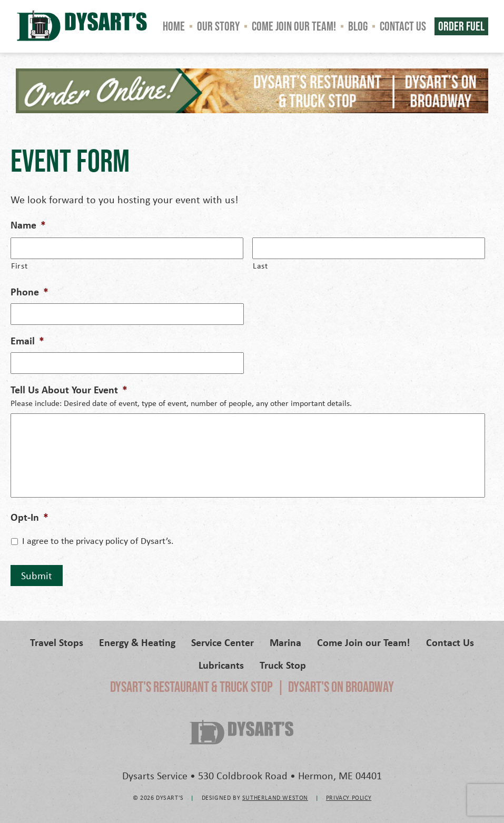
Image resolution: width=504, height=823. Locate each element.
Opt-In (29, 517)
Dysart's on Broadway (341, 687)
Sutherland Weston (275, 797)
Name (28, 225)
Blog (358, 26)
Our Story (218, 26)
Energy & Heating (137, 642)
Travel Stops (57, 642)
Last (260, 265)
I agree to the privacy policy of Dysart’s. (98, 541)
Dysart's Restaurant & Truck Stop (191, 687)
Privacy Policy (349, 797)
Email (27, 341)
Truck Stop (283, 665)
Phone (29, 292)
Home (174, 26)
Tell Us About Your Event (69, 390)
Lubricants (221, 665)
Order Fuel (461, 26)
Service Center (223, 642)
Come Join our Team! (294, 26)
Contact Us (403, 26)
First (19, 265)
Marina (285, 642)
